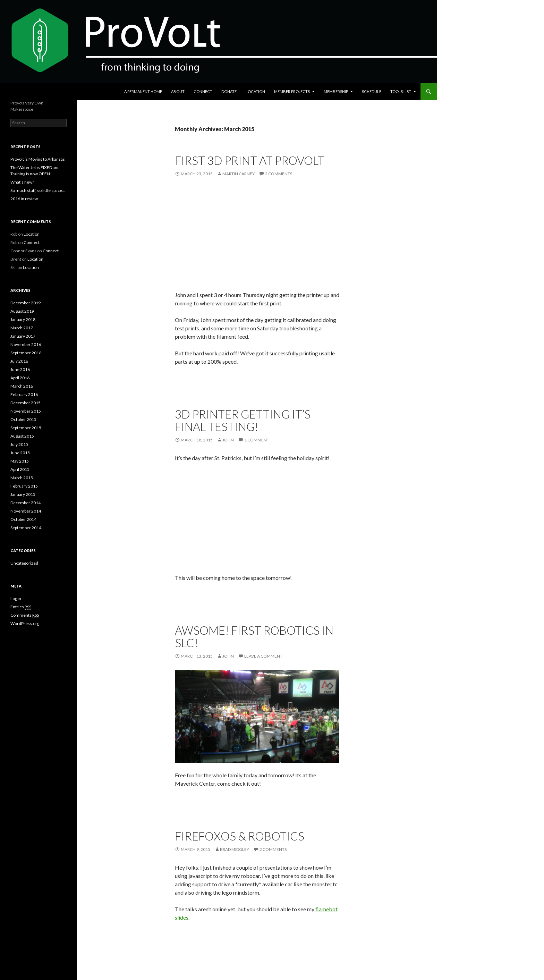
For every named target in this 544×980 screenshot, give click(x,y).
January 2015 (23, 494)
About (178, 91)
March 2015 (22, 478)
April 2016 (20, 378)
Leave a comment (263, 656)
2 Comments (279, 174)
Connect (203, 91)
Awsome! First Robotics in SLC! (254, 636)
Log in (16, 598)
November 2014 (26, 511)
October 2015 (23, 419)
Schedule (372, 91)
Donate (229, 91)
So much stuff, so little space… (38, 190)
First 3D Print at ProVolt (250, 160)
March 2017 (22, 328)
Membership (336, 91)
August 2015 (22, 436)
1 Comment (257, 440)
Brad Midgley (235, 849)
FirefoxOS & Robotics (240, 836)
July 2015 (19, 444)
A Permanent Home (143, 91)
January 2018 (23, 319)
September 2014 (26, 528)
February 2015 (24, 486)
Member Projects (292, 91)
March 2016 (22, 386)
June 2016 (20, 369)
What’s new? (22, 182)
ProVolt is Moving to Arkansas (38, 159)
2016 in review (24, 199)
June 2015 (20, 453)
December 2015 (25, 403)
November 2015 (26, 411)
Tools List (401, 91)
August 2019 (22, 311)
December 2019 (25, 303)
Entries (21, 607)
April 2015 (20, 469)
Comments (25, 615)
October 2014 (23, 519)
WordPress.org (25, 623)
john (228, 440)
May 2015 (20, 461)
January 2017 (23, 336)
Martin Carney (239, 174)
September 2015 (26, 428)
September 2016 (26, 353)
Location (255, 91)
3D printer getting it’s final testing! (243, 420)
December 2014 (25, 503)
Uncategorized (24, 563)
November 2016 (26, 344)
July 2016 (19, 361)
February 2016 (24, 394)
